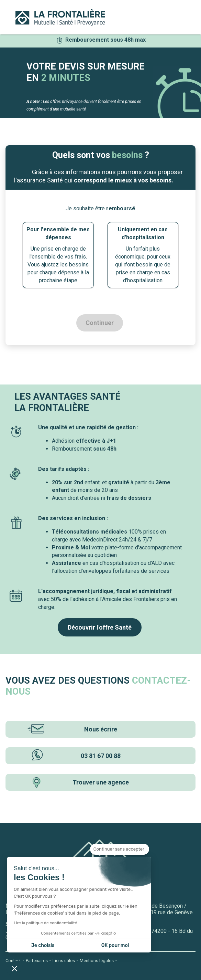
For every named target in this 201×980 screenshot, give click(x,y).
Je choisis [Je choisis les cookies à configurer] (43, 945)
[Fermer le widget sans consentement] (120, 849)
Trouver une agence (78, 782)
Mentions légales (97, 961)
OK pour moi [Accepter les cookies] (115, 945)
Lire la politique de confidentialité (45, 923)
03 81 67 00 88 (73, 756)
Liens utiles (64, 961)
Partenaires (37, 961)
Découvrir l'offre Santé (100, 627)
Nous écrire (72, 729)
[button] (14, 968)
